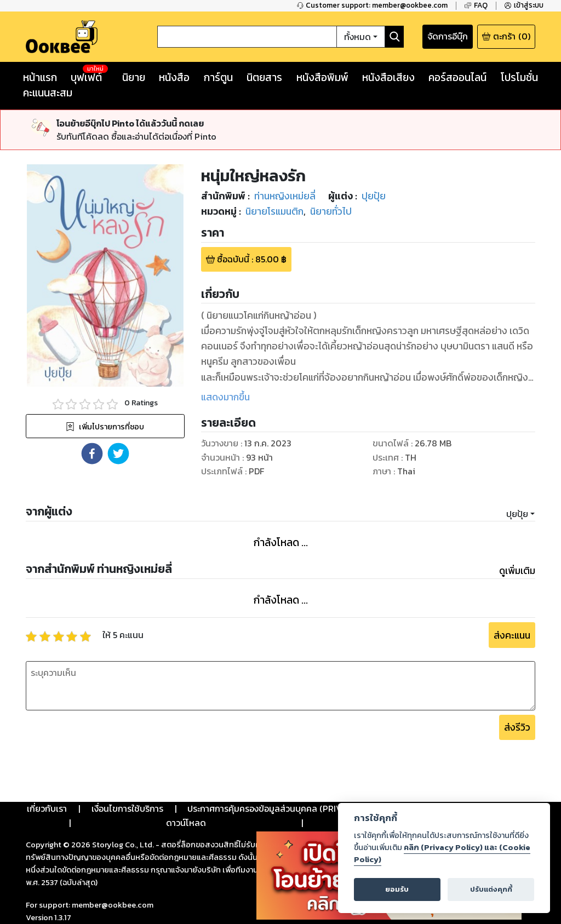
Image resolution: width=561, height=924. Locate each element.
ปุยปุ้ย (517, 514)
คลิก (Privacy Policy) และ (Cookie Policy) (442, 853)
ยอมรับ (397, 889)
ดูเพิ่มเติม (517, 571)
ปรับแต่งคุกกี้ (491, 889)
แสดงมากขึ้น (225, 397)
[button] (92, 454)
